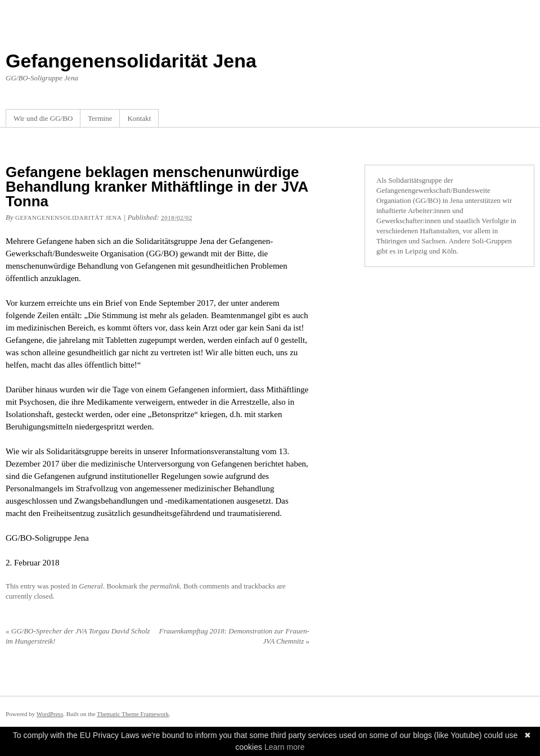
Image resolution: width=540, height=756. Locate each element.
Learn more (285, 747)
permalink (165, 586)
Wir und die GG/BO (43, 118)
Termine (100, 118)
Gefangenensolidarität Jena (131, 61)
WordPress (50, 714)
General (91, 586)
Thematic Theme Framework (133, 714)
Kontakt (139, 118)
